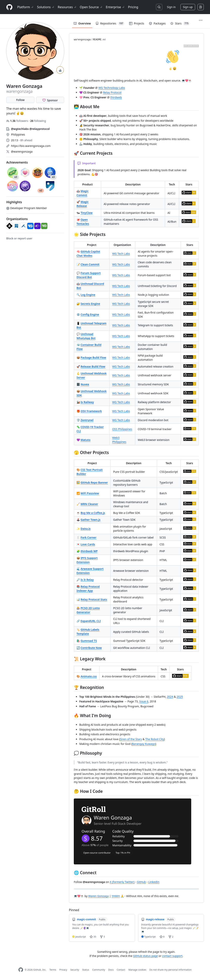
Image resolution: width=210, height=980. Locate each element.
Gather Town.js (91, 520)
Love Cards (88, 544)
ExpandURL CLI (91, 621)
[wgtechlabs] (30, 226)
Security (75, 970)
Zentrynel (87, 420)
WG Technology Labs (112, 88)
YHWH (116, 896)
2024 (170, 697)
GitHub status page (146, 956)
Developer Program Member (27, 208)
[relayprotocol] (37, 226)
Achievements (17, 162)
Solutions (46, 7)
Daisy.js (86, 529)
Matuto (86, 440)
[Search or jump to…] (159, 7)
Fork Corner (89, 537)
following (38, 121)
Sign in (171, 7)
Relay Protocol (112, 92)
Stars (180, 23)
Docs (111, 970)
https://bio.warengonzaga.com (31, 146)
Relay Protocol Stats (94, 599)
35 (93, 937)
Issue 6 (144, 701)
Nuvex (85, 384)
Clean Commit (90, 264)
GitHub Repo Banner (94, 482)
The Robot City (155, 739)
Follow (20, 100)
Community (99, 970)
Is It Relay (87, 580)
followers (18, 121)
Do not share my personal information (170, 970)
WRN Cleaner (89, 504)
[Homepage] (9, 7)
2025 (180, 697)
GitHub (141, 882)
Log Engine (88, 295)
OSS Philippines (122, 429)
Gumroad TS (89, 641)
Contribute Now (91, 648)
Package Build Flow (93, 357)
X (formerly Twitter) (122, 882)
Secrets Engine (90, 304)
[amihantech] (23, 226)
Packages (157, 23)
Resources (67, 7)
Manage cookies (137, 970)
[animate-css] (9, 226)
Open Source (91, 7)
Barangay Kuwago (144, 744)
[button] (201, 20)
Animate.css (89, 676)
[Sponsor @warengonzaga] (50, 100)
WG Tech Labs (121, 254)
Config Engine (90, 314)
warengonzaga (82, 40)
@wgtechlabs (20, 129)
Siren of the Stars (131, 739)
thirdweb (116, 97)
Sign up (188, 7)
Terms (53, 970)
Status (86, 970)
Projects (137, 23)
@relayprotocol (40, 129)
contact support (172, 956)
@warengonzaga (22, 151)
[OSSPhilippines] (16, 226)
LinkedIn (154, 882)
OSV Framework (91, 411)
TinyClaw (87, 213)
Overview (82, 23)
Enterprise (115, 7)
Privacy (63, 970)
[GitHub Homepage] (21, 970)
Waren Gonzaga (99, 896)
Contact (121, 970)
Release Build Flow (93, 366)
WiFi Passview (90, 493)
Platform (26, 7)
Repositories (110, 23)
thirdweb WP (89, 551)
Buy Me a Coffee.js (93, 513)
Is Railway (87, 402)
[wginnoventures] (44, 226)
